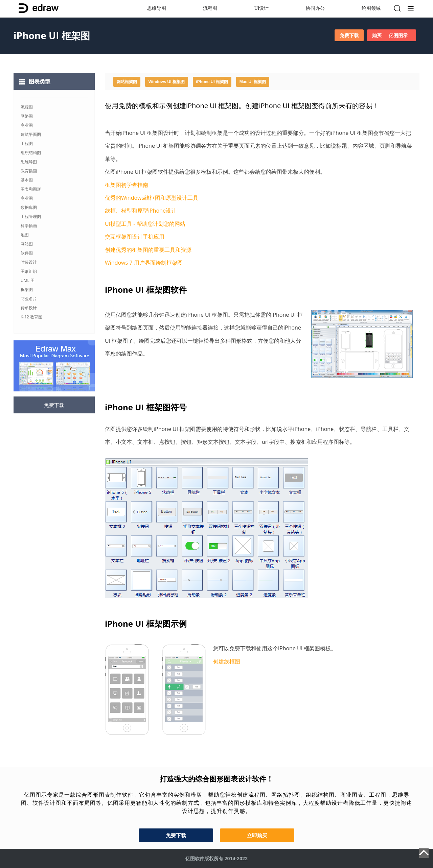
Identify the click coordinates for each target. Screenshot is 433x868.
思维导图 (157, 8)
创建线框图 (227, 661)
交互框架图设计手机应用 (135, 237)
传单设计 (29, 308)
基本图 (27, 180)
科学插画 (29, 226)
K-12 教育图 (31, 317)
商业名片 (29, 299)
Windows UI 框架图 (167, 82)
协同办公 (315, 8)
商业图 (27, 125)
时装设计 (29, 262)
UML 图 (28, 280)
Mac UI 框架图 (253, 82)
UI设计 (262, 8)
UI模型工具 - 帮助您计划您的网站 (145, 224)
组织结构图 (31, 153)
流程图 (210, 8)
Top (424, 853)
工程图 (27, 143)
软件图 (27, 253)
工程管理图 (31, 216)
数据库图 (29, 207)
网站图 (27, 244)
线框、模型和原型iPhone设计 (141, 211)
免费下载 (349, 35)
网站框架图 (127, 82)
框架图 (27, 290)
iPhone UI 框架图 (212, 82)
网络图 (27, 116)
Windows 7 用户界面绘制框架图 (144, 263)
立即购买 (257, 835)
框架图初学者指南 (127, 185)
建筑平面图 (31, 134)
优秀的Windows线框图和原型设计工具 (152, 198)
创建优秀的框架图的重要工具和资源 (148, 250)
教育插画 (29, 171)
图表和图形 (31, 189)
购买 (392, 35)
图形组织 (29, 271)
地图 (25, 235)
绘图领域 (371, 8)
